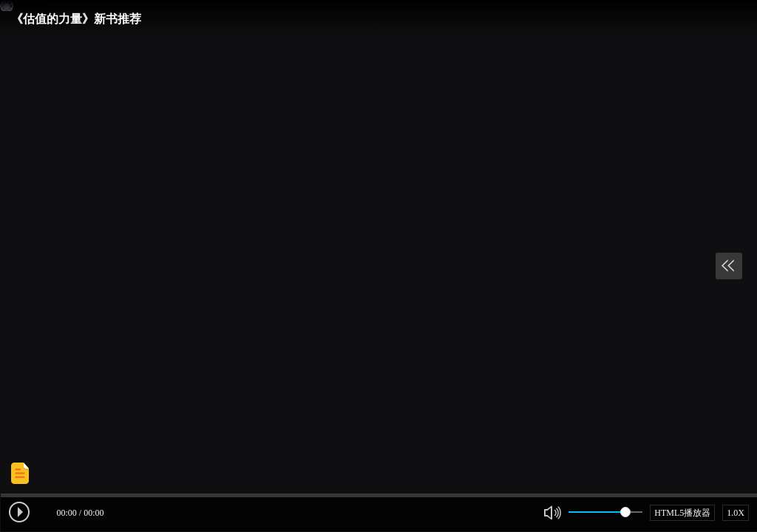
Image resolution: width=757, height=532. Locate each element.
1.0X (736, 513)
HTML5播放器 (682, 513)
